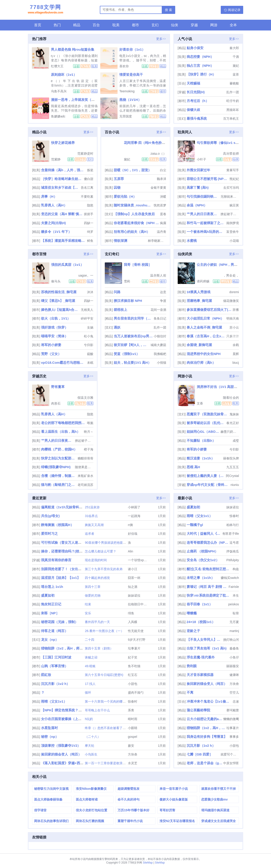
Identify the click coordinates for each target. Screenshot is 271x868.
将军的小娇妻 (51, 345)
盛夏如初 (48, 595)
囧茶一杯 (134, 578)
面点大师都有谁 (87, 799)
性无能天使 (136, 631)
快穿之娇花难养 (63, 143)
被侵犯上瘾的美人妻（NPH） (206, 476)
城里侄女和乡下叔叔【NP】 (60, 187)
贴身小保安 (195, 48)
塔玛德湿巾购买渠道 (215, 810)
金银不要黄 (158, 188)
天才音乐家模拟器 (200, 675)
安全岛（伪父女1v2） (203, 560)
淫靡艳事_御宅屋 (199, 301)
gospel (132, 737)
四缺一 (89, 223)
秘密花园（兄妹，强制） (60, 622)
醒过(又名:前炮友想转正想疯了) (209, 569)
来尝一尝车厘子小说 (174, 789)
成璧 (236, 441)
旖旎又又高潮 (94, 525)
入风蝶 (133, 622)
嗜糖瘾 (192, 613)
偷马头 (56, 281)
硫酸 (90, 354)
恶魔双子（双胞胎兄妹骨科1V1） (208, 414)
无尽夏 (234, 622)
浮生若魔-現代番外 (201, 657)
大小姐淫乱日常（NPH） (205, 318)
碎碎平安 (87, 318)
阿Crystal (232, 476)
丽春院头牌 (231, 458)
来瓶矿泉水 (85, 476)
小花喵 (234, 241)
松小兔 (89, 336)
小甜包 (133, 684)
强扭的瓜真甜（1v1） (67, 265)
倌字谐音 (40, 810)
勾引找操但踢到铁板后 (203, 196)
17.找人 (90, 684)
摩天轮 (90, 746)
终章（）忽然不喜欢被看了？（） (108, 728)
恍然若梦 (160, 205)
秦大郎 (234, 48)
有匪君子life (231, 534)
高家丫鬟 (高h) (198, 187)
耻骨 (236, 613)
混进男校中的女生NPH (204, 354)
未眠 (90, 363)
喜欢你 (124, 66)
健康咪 (234, 675)
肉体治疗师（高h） (201, 363)
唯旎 (90, 423)
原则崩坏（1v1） (64, 75)
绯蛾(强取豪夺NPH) (56, 467)
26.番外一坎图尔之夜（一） (104, 631)
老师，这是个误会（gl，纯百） (204, 763)
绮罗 (90, 232)
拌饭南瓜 (233, 551)
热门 (57, 25)
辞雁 (236, 310)
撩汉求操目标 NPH (128, 301)
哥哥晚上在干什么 (97, 710)
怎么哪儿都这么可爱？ (101, 551)
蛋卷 (163, 214)
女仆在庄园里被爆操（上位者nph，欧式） (73, 719)
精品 (77, 25)
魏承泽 (162, 179)
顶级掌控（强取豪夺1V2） (61, 746)
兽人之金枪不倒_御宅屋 (204, 327)
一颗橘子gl (195, 525)
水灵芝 (133, 763)
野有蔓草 (58, 387)
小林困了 (134, 507)
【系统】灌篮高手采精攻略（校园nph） (64, 241)
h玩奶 (89, 719)
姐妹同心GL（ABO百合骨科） (203, 432)
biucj (236, 363)
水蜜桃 (192, 241)
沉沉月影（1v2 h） (55, 684)
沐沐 (90, 292)
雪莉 (127, 281)
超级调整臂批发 (129, 789)
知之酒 (133, 587)
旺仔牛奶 (233, 101)
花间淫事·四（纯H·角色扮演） (146, 143)
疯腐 (163, 223)
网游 (214, 25)
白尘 (163, 170)
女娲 (90, 327)
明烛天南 (233, 318)
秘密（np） (50, 737)
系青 (131, 710)
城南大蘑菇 (158, 345)
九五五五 (233, 467)
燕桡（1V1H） (130, 100)
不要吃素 (87, 197)
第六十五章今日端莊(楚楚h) (104, 675)
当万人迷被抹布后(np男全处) (133, 336)
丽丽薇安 (233, 666)
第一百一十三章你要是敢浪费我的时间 (111, 763)
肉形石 (56, 403)
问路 (117, 292)
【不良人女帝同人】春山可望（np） (204, 640)
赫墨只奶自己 (230, 432)
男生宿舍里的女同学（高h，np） (133, 318)
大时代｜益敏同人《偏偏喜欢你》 (204, 534)
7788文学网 (46, 10)
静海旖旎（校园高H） (57, 525)
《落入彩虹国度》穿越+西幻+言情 (67, 763)
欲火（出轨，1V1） (56, 318)
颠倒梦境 (233, 223)
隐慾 (90, 205)
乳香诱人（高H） (54, 205)
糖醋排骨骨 (85, 458)
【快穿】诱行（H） (201, 74)
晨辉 (236, 354)
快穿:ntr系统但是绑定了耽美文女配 (209, 595)
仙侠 (175, 25)
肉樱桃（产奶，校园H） (59, 449)
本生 (236, 595)
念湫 (236, 701)
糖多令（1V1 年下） (56, 232)
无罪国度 (126, 116)
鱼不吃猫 (134, 666)
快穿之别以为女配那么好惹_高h (59, 458)
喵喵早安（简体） (55, 336)
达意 (163, 292)
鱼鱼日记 (160, 318)
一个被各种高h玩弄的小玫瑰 (206, 232)
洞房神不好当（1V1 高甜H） (218, 387)
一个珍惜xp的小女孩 (142, 560)
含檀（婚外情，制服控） (59, 476)
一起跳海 (134, 516)
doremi (234, 292)
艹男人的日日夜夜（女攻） (203, 214)
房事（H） (49, 196)
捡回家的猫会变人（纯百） (61, 754)
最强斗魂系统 (197, 118)
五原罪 (119, 179)
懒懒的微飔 (231, 719)
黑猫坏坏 (233, 110)
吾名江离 (87, 188)
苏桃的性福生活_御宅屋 (59, 292)
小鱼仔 (234, 657)
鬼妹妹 (234, 414)
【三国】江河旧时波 (56, 657)
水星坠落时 (49, 728)
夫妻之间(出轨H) (54, 223)
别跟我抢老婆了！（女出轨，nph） (68, 569)
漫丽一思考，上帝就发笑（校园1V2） (79, 100)
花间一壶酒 (158, 310)
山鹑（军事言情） (55, 666)
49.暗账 (90, 666)
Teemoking (127, 91)
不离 (190, 692)
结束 (88, 604)
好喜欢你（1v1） (132, 49)
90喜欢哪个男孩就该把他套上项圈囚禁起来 (115, 543)
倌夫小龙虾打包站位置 (92, 810)
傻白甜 (89, 179)
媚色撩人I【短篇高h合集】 (60, 310)
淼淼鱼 (234, 648)
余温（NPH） (197, 205)
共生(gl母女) (50, 516)
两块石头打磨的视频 (90, 821)
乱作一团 (233, 92)
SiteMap (148, 863)
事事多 (234, 737)
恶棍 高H (193, 467)
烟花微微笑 (231, 301)
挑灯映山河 (231, 640)
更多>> (161, 39)
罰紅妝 (46, 675)
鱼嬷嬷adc (58, 116)
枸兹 (236, 569)
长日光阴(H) (196, 92)
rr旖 (130, 525)
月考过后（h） (198, 101)
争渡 (163, 301)
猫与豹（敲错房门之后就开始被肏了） (59, 485)
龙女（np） (50, 640)
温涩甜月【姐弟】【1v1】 (61, 578)
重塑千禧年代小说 (130, 821)
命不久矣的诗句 (129, 799)
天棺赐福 (193, 83)
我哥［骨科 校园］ (138, 265)
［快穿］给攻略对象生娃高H (62, 179)
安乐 (88, 613)
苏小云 (234, 327)
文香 (200, 403)
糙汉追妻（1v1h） (201, 458)
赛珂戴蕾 (233, 710)
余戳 (236, 345)
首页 (38, 25)
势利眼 (192, 666)
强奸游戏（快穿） (55, 327)
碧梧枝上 (120, 310)
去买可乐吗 (231, 188)
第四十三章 (93, 587)
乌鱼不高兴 (59, 91)
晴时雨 (133, 719)
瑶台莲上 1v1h (52, 587)
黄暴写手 (233, 170)
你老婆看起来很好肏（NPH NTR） (136, 223)
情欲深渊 (120, 241)
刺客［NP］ (50, 613)
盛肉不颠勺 (136, 693)
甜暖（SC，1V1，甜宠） (133, 170)
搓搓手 (89, 214)
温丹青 (162, 232)
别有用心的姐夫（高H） (132, 232)
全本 (233, 25)
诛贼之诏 (91, 657)
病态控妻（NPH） (200, 57)
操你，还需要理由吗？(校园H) (64, 551)
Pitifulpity (233, 560)
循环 (88, 693)
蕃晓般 (234, 83)
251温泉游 (92, 507)
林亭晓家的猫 (157, 241)
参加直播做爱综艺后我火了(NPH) (209, 310)
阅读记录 (234, 10)
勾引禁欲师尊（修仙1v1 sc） (219, 143)
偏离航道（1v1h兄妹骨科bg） (64, 507)
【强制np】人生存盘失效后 (134, 214)
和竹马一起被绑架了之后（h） (206, 223)
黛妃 (236, 66)
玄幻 (155, 25)
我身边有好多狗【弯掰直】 (207, 737)
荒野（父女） (51, 354)
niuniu (235, 485)
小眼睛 (133, 728)
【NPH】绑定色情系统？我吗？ (65, 710)
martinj (234, 631)
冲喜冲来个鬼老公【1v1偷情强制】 (209, 701)
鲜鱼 (90, 241)
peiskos (234, 604)
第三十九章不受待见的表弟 (104, 569)
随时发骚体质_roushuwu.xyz (133, 205)
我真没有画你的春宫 (56, 560)
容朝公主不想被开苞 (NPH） (208, 179)
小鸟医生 (91, 754)
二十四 (90, 640)
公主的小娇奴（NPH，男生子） (221, 265)
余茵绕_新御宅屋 (199, 345)
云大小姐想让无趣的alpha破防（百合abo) (204, 719)
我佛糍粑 (160, 354)
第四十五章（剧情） (99, 648)
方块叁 (133, 754)
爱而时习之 (49, 534)
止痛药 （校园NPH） (202, 551)
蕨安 (131, 746)
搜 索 (168, 10)
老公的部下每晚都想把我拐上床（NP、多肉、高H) (64, 423)
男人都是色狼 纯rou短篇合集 (73, 49)
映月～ (89, 432)
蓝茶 (236, 74)
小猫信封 (160, 336)
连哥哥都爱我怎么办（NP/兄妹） (208, 542)
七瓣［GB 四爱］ (200, 754)
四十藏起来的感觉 (97, 578)
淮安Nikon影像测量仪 (91, 789)
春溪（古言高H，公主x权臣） (206, 336)
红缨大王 (57, 66)
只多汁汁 (233, 336)
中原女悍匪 (231, 763)
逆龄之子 (193, 631)
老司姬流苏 (85, 485)
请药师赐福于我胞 (203, 281)
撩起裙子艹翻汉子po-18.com (230, 214)
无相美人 (87, 310)
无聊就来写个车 (230, 197)
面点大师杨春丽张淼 (48, 799)
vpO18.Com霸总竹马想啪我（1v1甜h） (64, 363)
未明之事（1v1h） (201, 578)
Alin (130, 551)
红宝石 (133, 675)
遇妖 (117, 327)
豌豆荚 (234, 205)
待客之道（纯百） (55, 631)
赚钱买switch (230, 578)
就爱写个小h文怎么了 (230, 754)
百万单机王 (231, 119)
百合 (96, 25)
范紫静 (56, 159)
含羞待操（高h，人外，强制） (64, 170)
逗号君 (234, 543)
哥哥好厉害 (167, 810)
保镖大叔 (193, 110)
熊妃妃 (234, 179)
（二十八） (93, 737)
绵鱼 (131, 613)
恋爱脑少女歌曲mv (214, 799)
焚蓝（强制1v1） (127, 354)
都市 (135, 25)
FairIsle (234, 587)
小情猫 (162, 363)
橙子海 (89, 449)
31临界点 (91, 516)
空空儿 (234, 693)
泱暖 (163, 197)
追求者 (90, 534)
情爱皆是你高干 (131, 75)
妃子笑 (133, 657)
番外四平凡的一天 (97, 622)
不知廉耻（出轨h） (201, 440)
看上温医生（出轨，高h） (61, 432)
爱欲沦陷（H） (125, 196)
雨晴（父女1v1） (54, 701)
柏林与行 (233, 525)
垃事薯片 (134, 648)
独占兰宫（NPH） (200, 66)
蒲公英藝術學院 (198, 710)
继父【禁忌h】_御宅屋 (58, 301)
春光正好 (233, 423)
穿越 (194, 25)
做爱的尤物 (93, 595)
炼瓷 (90, 170)
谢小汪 (133, 569)
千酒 (236, 57)
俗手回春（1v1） (200, 604)
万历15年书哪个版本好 (133, 810)
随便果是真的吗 (84, 467)
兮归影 (89, 345)
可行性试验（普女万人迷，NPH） (67, 542)
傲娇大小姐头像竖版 (174, 799)
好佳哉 (133, 534)
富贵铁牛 (233, 232)
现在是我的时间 (96, 560)
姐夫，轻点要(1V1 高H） (132, 363)
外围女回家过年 (198, 170)
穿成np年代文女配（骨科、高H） (208, 485)
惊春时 (133, 701)
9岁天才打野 (137, 640)
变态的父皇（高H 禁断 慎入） (62, 214)
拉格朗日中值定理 (140, 604)
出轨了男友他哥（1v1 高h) (207, 648)
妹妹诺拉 (134, 595)
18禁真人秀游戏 (199, 292)
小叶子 (201, 159)
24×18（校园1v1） (201, 622)
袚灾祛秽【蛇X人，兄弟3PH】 (132, 345)
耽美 (116, 25)
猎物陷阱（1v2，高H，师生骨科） (67, 648)
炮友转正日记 (51, 604)
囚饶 (117, 187)
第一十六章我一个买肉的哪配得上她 (110, 701)
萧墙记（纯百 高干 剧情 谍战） (207, 587)
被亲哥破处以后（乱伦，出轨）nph (206, 423)
